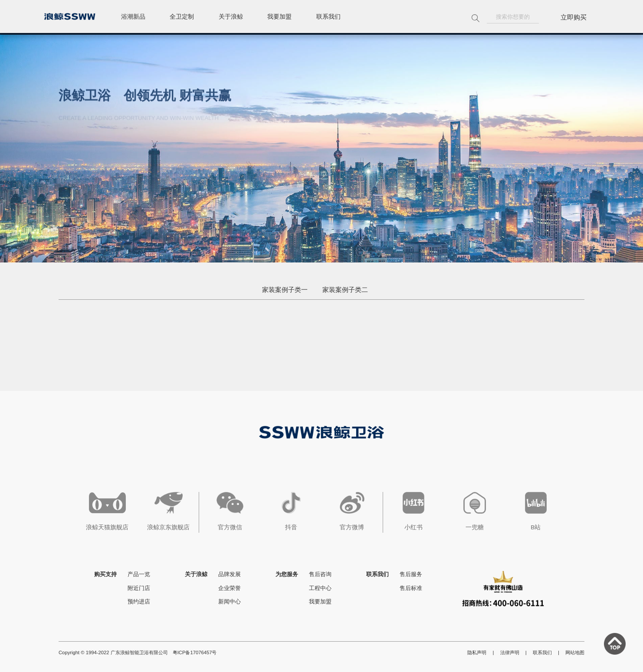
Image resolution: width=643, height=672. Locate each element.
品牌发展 (230, 574)
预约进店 (139, 602)
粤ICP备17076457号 (195, 652)
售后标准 (411, 588)
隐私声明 (477, 652)
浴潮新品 (135, 17)
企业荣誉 (230, 588)
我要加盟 (291, 17)
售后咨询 (320, 574)
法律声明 (510, 652)
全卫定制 (187, 17)
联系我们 (343, 17)
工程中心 (320, 588)
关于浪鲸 (239, 17)
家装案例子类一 (285, 290)
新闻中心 (230, 602)
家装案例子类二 (345, 290)
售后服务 (411, 574)
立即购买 (574, 17)
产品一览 (139, 574)
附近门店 (139, 588)
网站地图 (575, 652)
